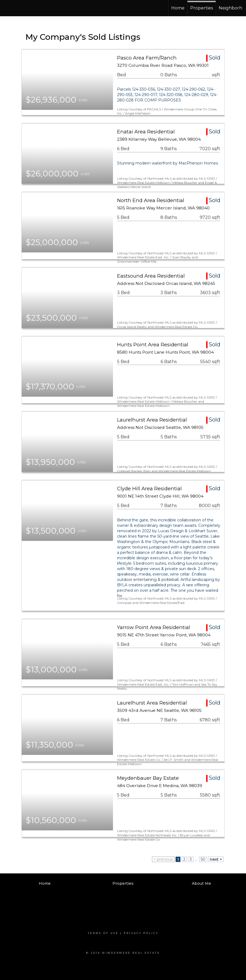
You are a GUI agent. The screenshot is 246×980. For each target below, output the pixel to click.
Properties (202, 8)
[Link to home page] (25, 8)
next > (216, 859)
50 (203, 859)
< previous (163, 859)
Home (178, 8)
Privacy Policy (141, 933)
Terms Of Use (103, 933)
